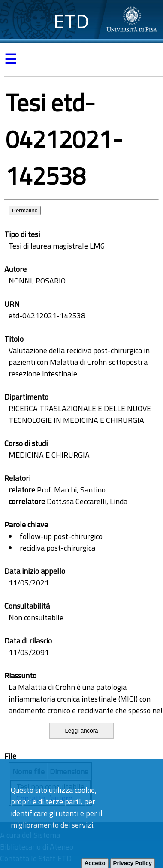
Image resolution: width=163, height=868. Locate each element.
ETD (71, 21)
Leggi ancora (81, 731)
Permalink (25, 211)
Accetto (95, 863)
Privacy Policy (133, 863)
